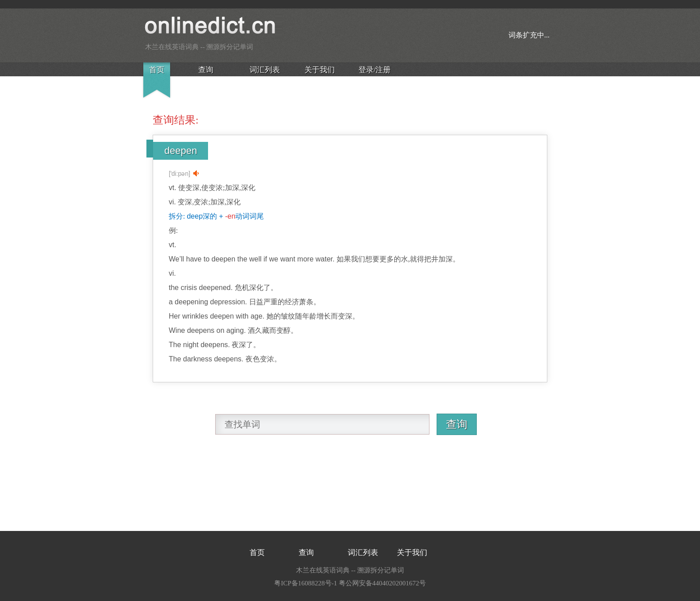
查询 (206, 70)
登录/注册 (375, 70)
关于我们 (320, 70)
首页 (157, 70)
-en (230, 216)
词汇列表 (265, 70)
